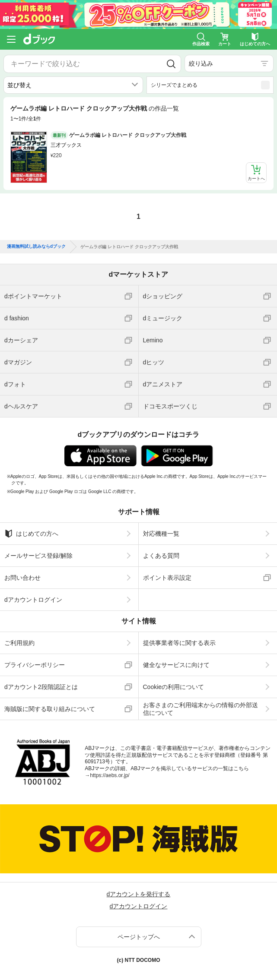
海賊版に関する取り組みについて (50, 709)
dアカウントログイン (33, 600)
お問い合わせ (22, 578)
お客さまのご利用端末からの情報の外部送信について (201, 709)
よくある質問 (161, 556)
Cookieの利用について (174, 687)
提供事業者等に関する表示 (179, 643)
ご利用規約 (19, 643)
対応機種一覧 (161, 534)
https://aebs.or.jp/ (110, 775)
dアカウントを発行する (139, 894)
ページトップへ (139, 937)
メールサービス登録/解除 (38, 556)
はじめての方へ (31, 534)
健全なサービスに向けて (176, 665)
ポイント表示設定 (167, 578)
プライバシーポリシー (35, 665)
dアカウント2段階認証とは (41, 687)
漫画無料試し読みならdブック (36, 247)
